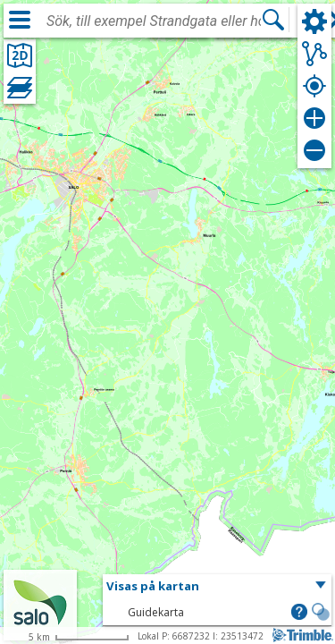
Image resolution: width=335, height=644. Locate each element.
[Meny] (20, 20)
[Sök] (273, 20)
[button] (217, 587)
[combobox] (154, 21)
